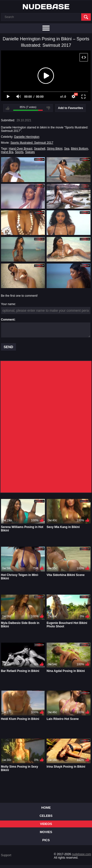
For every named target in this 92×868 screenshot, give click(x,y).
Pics (46, 840)
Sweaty (30, 152)
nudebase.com (82, 854)
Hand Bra (7, 152)
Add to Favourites (70, 108)
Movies (46, 832)
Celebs (46, 816)
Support (6, 855)
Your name (8, 304)
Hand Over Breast (21, 149)
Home (46, 808)
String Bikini (55, 149)
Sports (19, 152)
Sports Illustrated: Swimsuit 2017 (32, 143)
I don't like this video (48, 108)
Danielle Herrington (27, 137)
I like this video (8, 108)
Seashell (39, 149)
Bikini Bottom (79, 149)
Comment (8, 320)
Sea (67, 149)
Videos (46, 824)
